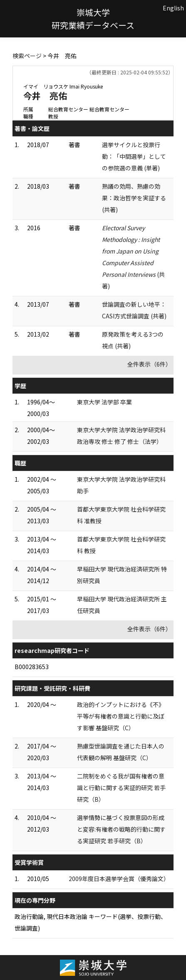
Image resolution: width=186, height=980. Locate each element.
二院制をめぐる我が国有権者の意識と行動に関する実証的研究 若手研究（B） (121, 788)
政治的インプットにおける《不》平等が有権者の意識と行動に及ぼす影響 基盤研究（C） (121, 716)
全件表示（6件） (149, 364)
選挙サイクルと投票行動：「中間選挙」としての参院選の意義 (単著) (134, 156)
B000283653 (32, 667)
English (173, 8)
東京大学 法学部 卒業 (104, 402)
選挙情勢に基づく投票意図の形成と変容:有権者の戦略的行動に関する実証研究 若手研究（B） (121, 829)
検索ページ (27, 56)
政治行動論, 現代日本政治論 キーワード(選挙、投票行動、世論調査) (91, 922)
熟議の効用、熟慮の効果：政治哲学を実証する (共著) (134, 198)
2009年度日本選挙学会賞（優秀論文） (119, 879)
